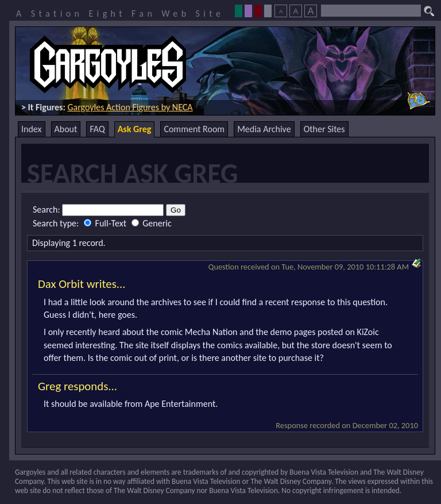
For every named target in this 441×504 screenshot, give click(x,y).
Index (32, 129)
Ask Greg (135, 129)
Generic (152, 223)
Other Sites (324, 129)
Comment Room (194, 129)
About (66, 129)
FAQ (97, 129)
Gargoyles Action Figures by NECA (130, 107)
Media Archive (264, 129)
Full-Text (106, 223)
